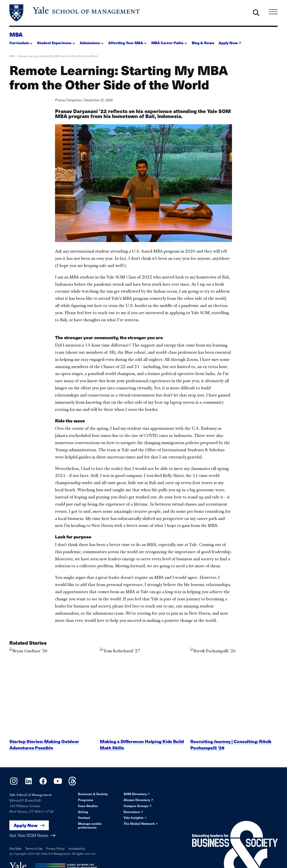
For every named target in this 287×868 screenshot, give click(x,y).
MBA (16, 34)
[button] (21, 42)
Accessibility (77, 848)
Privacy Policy (55, 848)
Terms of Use (34, 848)
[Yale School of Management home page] (75, 13)
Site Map (15, 848)
